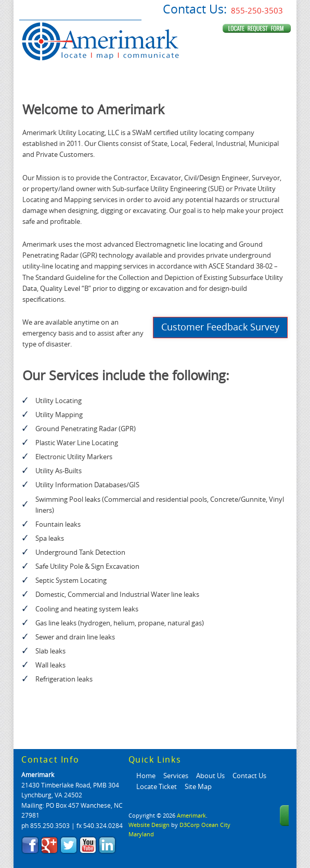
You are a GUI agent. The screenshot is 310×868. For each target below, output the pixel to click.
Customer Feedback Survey (220, 327)
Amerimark (38, 775)
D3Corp (190, 825)
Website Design (149, 825)
